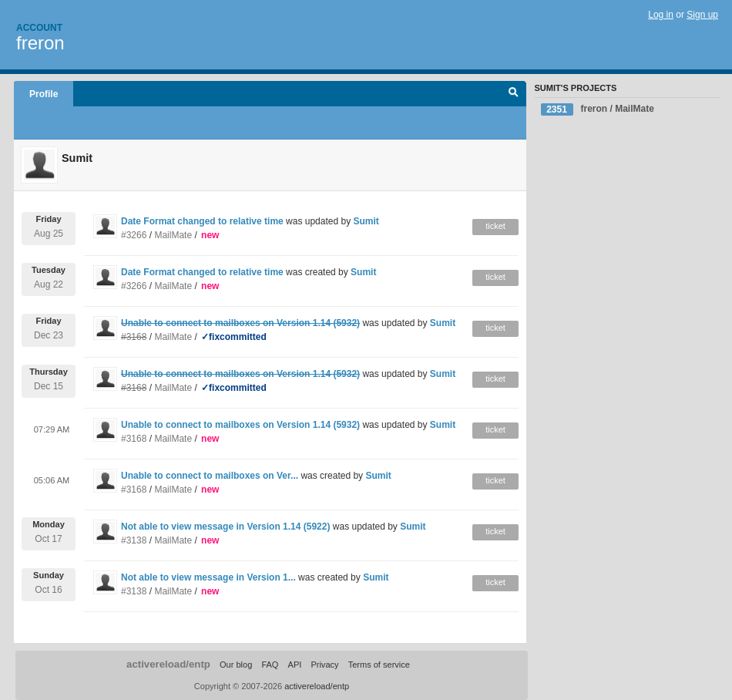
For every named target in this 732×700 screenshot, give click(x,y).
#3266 (134, 235)
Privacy (324, 665)
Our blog (236, 665)
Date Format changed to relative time (202, 221)
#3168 (134, 439)
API (295, 665)
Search (514, 94)
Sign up (702, 15)
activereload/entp (168, 664)
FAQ (270, 665)
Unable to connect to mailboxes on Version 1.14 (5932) (240, 425)
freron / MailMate (598, 109)
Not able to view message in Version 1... (208, 577)
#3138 (134, 540)
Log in (661, 15)
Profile (44, 94)
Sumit (366, 221)
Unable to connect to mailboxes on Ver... (210, 476)
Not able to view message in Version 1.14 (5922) (225, 527)
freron (40, 43)
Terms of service (379, 665)
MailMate (173, 235)
